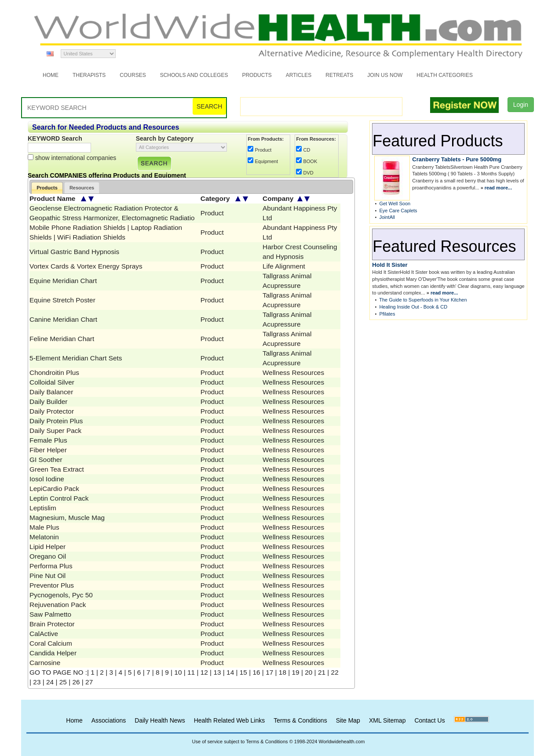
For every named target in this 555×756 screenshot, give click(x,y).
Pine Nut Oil (47, 576)
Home (51, 75)
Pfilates (387, 314)
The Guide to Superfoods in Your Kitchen (423, 300)
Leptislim (43, 508)
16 (256, 672)
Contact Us (429, 720)
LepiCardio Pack (54, 489)
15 (243, 672)
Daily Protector (52, 411)
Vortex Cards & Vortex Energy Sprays (86, 266)
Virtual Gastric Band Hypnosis (74, 252)
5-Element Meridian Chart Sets (76, 358)
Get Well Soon (395, 204)
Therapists (89, 75)
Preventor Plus (52, 585)
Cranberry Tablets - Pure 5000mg (457, 159)
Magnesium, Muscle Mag (67, 518)
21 (322, 672)
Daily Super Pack (55, 431)
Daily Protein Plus (56, 421)
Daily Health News (160, 720)
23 (37, 682)
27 (89, 682)
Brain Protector (52, 624)
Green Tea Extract (57, 469)
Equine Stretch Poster (62, 300)
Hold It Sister (390, 265)
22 (335, 672)
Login (521, 105)
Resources (82, 188)
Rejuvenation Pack (58, 605)
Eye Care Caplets (398, 211)
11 (191, 672)
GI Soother (46, 460)
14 (230, 672)
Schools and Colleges (194, 75)
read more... (498, 188)
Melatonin (44, 537)
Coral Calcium (51, 643)
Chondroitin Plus (54, 373)
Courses (133, 75)
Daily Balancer (51, 392)
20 (309, 672)
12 (204, 672)
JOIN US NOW (385, 75)
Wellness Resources (293, 373)
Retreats (339, 75)
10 (178, 672)
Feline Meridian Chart (62, 339)
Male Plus (44, 527)
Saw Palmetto (50, 614)
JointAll (387, 217)
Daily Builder (48, 402)
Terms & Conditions (300, 720)
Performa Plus (51, 566)
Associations (109, 720)
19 (296, 672)
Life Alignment (284, 266)
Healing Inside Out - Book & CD (413, 307)
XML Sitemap (387, 720)
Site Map (348, 720)
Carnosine (45, 663)
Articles (299, 75)
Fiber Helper (48, 450)
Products (257, 75)
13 (217, 672)
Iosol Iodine (47, 479)
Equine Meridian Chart (63, 281)
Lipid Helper (47, 547)
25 (63, 682)
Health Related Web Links (230, 720)
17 (269, 672)
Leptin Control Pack (59, 498)
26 (76, 682)
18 (283, 672)
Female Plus (48, 440)
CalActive (44, 634)
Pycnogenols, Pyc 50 (61, 595)
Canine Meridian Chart (63, 319)
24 (50, 682)
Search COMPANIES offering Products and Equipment (107, 175)
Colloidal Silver (52, 382)
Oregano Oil (48, 556)
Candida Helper (53, 653)
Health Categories (445, 75)
